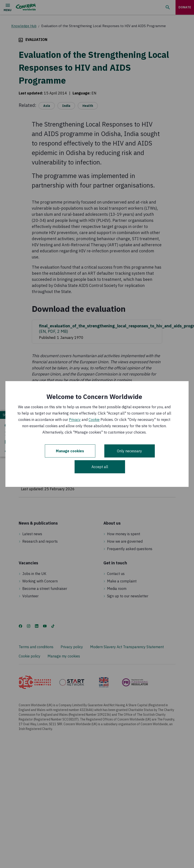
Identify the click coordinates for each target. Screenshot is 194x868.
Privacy (75, 420)
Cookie (94, 420)
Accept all (100, 467)
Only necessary (129, 451)
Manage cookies (70, 451)
